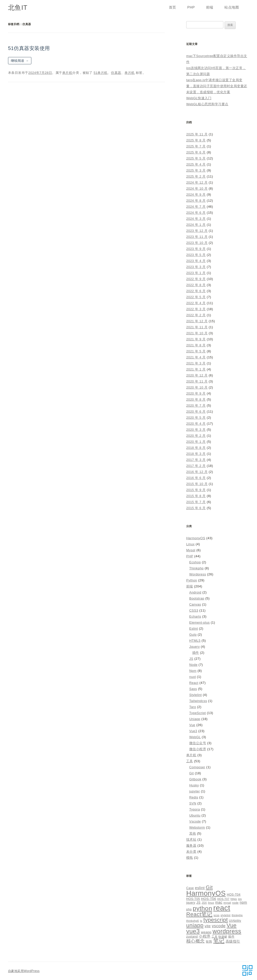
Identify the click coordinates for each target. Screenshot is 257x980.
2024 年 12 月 (197, 182)
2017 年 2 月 (196, 466)
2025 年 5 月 (196, 158)
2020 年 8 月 (196, 399)
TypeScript (198, 713)
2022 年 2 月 (196, 315)
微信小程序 (198, 749)
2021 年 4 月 (196, 357)
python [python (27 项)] (202, 908)
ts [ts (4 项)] (201, 921)
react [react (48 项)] (222, 908)
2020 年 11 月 (197, 381)
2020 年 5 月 (196, 418)
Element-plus (200, 622)
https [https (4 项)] (234, 899)
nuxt (192, 677)
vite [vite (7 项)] (208, 926)
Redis (194, 797)
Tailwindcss (198, 701)
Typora (195, 809)
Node (193, 665)
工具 (190, 761)
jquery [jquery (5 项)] (191, 903)
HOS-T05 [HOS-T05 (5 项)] (193, 899)
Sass (193, 689)
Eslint (194, 629)
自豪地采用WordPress (24, 971)
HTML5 (195, 641)
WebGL (195, 737)
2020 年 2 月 (196, 436)
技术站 (191, 839)
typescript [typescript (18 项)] (216, 920)
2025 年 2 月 (196, 176)
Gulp (193, 635)
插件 (196, 653)
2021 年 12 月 (197, 321)
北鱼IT (18, 8)
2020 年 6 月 (196, 412)
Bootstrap (197, 598)
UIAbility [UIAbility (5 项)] (235, 921)
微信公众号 (198, 743)
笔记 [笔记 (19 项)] (219, 941)
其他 (193, 833)
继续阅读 (20, 61)
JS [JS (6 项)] (198, 903)
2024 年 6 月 (196, 213)
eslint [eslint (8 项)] (200, 888)
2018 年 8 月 (196, 448)
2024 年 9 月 (196, 195)
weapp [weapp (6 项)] (206, 932)
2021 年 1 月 (196, 369)
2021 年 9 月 (196, 339)
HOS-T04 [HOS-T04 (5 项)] (234, 895)
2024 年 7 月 (196, 207)
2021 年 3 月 (196, 363)
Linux (190, 544)
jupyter (195, 791)
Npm (193, 671)
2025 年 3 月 (196, 170)
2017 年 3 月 (196, 460)
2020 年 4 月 (196, 424)
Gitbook (195, 779)
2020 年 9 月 (196, 393)
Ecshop (195, 562)
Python (192, 580)
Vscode (195, 821)
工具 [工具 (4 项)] (214, 937)
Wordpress (198, 574)
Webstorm (197, 827)
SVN (193, 803)
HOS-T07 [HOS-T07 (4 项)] (223, 899)
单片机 (67, 73)
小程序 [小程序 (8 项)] (205, 936)
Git (191, 773)
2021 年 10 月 (197, 333)
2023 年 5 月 (196, 255)
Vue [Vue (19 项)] (232, 925)
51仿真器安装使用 (29, 48)
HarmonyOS (196, 538)
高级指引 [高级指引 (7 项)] (233, 941)
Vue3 (193, 731)
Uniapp (195, 719)
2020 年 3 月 (196, 430)
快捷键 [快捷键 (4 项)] (223, 937)
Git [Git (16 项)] (209, 887)
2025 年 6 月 (196, 152)
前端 (210, 7)
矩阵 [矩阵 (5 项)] (209, 942)
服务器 (191, 846)
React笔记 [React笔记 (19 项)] (199, 914)
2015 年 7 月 (196, 502)
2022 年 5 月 (196, 297)
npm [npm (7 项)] (243, 902)
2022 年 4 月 (196, 303)
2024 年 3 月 (196, 219)
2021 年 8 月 (196, 345)
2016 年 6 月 (196, 478)
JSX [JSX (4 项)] (204, 903)
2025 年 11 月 (197, 134)
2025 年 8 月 (196, 140)
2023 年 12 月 (197, 231)
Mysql (191, 550)
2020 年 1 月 (196, 442)
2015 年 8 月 (196, 496)
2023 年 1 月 (196, 273)
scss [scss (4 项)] (216, 915)
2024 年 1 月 (196, 225)
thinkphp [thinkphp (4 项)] (237, 915)
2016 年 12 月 (197, 472)
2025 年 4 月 (196, 164)
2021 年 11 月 (197, 327)
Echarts (195, 616)
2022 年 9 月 (196, 279)
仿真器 (116, 73)
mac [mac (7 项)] (219, 902)
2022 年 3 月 (196, 309)
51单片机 (101, 73)
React (194, 683)
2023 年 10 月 (197, 243)
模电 (190, 858)
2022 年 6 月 (196, 291)
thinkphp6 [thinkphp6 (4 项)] (193, 921)
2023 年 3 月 (196, 267)
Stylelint (196, 695)
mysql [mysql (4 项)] (227, 903)
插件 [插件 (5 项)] (231, 937)
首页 (173, 7)
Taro (193, 707)
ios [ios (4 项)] (240, 899)
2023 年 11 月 (197, 237)
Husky (194, 785)
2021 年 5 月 (196, 351)
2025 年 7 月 (196, 146)
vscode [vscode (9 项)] (219, 926)
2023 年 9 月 (196, 249)
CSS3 (194, 610)
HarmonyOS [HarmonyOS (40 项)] (206, 893)
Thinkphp (196, 568)
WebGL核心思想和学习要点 (207, 104)
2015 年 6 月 (196, 508)
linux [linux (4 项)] (211, 903)
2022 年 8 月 (196, 285)
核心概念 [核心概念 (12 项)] (196, 941)
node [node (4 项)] (235, 903)
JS (191, 659)
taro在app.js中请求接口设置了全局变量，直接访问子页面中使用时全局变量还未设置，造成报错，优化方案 (217, 86)
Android (195, 592)
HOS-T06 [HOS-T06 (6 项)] (209, 899)
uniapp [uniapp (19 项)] (195, 925)
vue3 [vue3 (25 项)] (193, 931)
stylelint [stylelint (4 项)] (226, 915)
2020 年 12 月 (197, 375)
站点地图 (232, 7)
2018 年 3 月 (196, 454)
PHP (191, 7)
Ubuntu (195, 815)
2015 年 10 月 (197, 484)
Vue (192, 725)
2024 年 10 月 (197, 188)
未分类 (191, 852)
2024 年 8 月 (196, 201)
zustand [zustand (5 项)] (192, 937)
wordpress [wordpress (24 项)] (227, 931)
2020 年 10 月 (197, 387)
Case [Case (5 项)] (190, 888)
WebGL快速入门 (199, 98)
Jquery (195, 647)
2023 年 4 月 (196, 261)
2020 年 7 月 (196, 405)
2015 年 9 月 (196, 490)
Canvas (195, 604)
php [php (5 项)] (189, 909)
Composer (197, 767)
